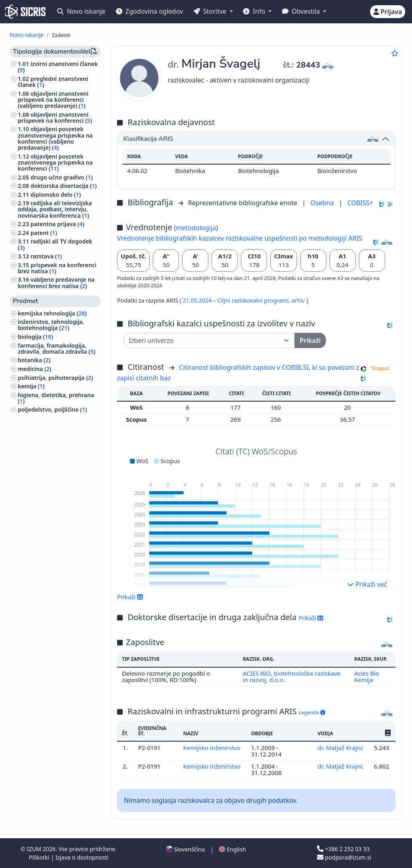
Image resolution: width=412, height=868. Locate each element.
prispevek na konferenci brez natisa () (57, 268)
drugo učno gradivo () (62, 177)
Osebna (323, 203)
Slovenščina (185, 849)
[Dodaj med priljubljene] (395, 53)
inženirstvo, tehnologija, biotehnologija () (51, 325)
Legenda (312, 712)
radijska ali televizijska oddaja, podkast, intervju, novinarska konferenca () (55, 209)
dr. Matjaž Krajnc (340, 748)
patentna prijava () (58, 224)
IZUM (35, 849)
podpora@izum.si (344, 857)
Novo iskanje (81, 11)
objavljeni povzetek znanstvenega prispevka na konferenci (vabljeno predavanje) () (55, 138)
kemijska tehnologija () (52, 313)
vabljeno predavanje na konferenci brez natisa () (56, 282)
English (232, 849)
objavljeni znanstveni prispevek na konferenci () (55, 118)
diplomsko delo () (56, 195)
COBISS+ (360, 203)
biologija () (35, 337)
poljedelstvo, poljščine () (52, 409)
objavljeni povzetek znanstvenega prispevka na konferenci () (55, 162)
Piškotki (40, 857)
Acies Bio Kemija (367, 676)
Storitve (211, 11)
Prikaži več (367, 584)
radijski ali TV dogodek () (55, 244)
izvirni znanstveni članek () (58, 67)
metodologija (196, 228)
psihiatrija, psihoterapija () (55, 378)
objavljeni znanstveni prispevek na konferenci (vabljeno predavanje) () (53, 100)
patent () (44, 233)
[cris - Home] (25, 12)
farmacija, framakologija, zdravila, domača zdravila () (57, 348)
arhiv (299, 300)
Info (255, 11)
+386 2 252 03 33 (343, 849)
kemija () (31, 386)
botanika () (34, 360)
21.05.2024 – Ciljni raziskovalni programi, (237, 300)
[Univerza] (209, 340)
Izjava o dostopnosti (82, 857)
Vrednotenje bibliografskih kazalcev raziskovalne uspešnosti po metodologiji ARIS (240, 238)
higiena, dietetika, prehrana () (56, 398)
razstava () (46, 256)
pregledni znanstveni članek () (53, 82)
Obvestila (302, 11)
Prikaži (130, 597)
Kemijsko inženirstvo (212, 748)
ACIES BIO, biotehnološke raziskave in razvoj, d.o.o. (292, 676)
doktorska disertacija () (64, 186)
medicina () (34, 369)
